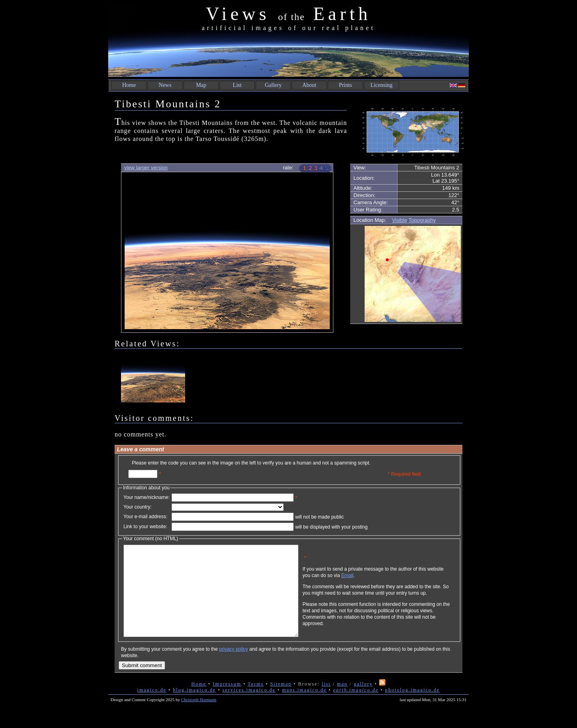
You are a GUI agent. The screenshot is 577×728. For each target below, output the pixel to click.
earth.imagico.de (356, 708)
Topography (422, 220)
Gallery (273, 85)
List (237, 85)
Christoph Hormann (199, 718)
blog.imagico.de (195, 708)
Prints (346, 85)
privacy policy (234, 667)
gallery (363, 702)
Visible (399, 220)
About (310, 85)
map (342, 702)
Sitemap (281, 702)
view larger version (146, 168)
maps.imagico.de (304, 708)
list (326, 702)
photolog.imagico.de (413, 708)
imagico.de (152, 708)
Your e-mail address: (145, 517)
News (165, 85)
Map (201, 85)
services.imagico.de (249, 708)
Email (386, 581)
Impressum (227, 702)
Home (129, 85)
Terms (256, 702)
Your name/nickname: (147, 497)
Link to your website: (145, 527)
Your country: (137, 507)
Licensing (381, 85)
